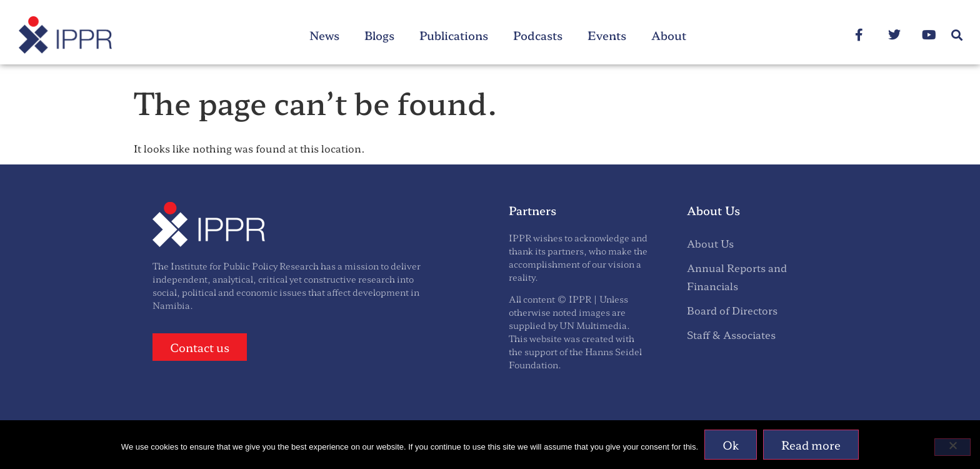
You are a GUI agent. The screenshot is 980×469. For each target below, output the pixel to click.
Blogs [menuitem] (379, 35)
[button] (957, 35)
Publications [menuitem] (454, 35)
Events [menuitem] (607, 35)
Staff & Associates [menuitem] (731, 335)
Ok (731, 445)
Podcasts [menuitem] (538, 35)
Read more (811, 445)
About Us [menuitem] (710, 243)
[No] (952, 447)
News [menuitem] (324, 35)
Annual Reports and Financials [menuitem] (737, 277)
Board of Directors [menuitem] (732, 310)
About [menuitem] (669, 35)
